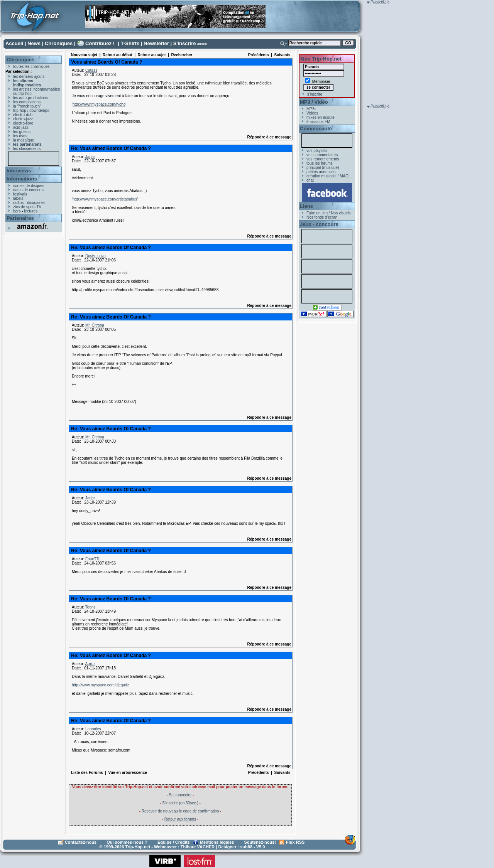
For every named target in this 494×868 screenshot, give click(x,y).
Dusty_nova (96, 256)
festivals (20, 194)
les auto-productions (30, 98)
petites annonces (321, 172)
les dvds (20, 136)
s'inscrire (315, 94)
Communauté (316, 129)
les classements (27, 149)
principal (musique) (323, 168)
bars (17, 211)
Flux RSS (295, 842)
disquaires (36, 203)
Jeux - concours (319, 224)
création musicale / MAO (327, 176)
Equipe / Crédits (174, 842)
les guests (22, 132)
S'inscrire (185, 43)
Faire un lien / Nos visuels (329, 213)
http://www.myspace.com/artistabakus (105, 199)
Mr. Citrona (95, 325)
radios (18, 203)
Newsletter (156, 43)
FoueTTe (93, 559)
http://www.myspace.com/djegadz (100, 685)
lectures (31, 211)
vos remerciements (323, 159)
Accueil (14, 43)
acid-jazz (21, 127)
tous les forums (320, 163)
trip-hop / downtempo (31, 110)
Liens (306, 206)
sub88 (246, 847)
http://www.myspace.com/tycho (99, 104)
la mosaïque (24, 140)
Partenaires (20, 218)
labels (18, 198)
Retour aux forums (180, 819)
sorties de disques (29, 186)
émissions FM (318, 122)
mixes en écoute (321, 117)
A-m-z (90, 664)
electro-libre (23, 123)
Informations (22, 179)
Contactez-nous (81, 842)
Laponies (93, 729)
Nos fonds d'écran (322, 217)
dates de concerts (28, 190)
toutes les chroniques (31, 67)
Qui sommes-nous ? (127, 842)
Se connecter (180, 795)
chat (310, 180)
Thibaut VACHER (198, 847)
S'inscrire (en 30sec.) (180, 803)
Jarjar (90, 157)
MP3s (311, 109)
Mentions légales (217, 842)
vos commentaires (322, 155)
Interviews (19, 171)
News (34, 43)
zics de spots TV (27, 207)
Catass (91, 70)
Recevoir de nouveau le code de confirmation (180, 811)
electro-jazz (23, 119)
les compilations (27, 102)
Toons (91, 607)
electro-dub (23, 115)
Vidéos (312, 113)
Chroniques (59, 43)
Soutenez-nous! (260, 842)
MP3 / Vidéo (314, 102)
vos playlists (317, 151)
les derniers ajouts (29, 77)
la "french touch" (27, 106)
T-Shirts (130, 43)
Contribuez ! (100, 43)
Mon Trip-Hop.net (321, 59)
